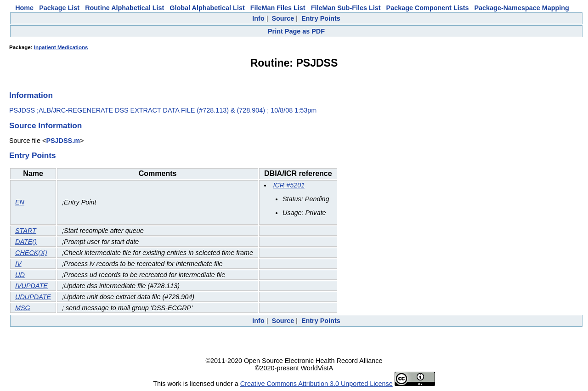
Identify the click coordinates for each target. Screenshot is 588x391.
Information (31, 95)
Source (283, 18)
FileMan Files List (278, 8)
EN (20, 202)
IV (18, 264)
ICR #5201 (289, 185)
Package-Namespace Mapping (522, 8)
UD (20, 275)
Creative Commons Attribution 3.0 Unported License (317, 384)
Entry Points (321, 18)
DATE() (26, 242)
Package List (59, 8)
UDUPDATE (33, 297)
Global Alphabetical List (207, 8)
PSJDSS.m (63, 141)
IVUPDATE (31, 286)
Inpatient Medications (61, 47)
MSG (23, 308)
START (26, 231)
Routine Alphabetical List (124, 8)
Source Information (45, 125)
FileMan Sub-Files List (346, 8)
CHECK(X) (31, 253)
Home (24, 8)
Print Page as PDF (296, 31)
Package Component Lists (428, 8)
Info (258, 18)
